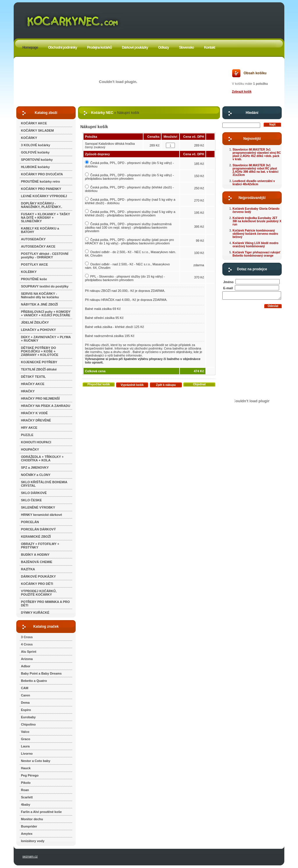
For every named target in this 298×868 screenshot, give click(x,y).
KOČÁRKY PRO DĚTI (37, 584)
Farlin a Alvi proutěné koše (41, 812)
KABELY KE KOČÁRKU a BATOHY (40, 230)
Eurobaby (28, 717)
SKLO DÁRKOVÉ (34, 493)
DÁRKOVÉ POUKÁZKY (38, 576)
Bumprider (29, 826)
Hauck (26, 768)
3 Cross (27, 637)
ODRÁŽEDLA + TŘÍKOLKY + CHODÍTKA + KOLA (42, 458)
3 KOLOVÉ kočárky (36, 145)
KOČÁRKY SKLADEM (37, 130)
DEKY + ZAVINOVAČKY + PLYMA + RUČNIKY (46, 339)
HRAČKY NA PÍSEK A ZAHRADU (46, 406)
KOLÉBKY (29, 272)
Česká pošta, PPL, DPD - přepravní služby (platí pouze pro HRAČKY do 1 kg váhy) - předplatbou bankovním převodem (129, 241)
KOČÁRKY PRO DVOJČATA (42, 174)
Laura (25, 746)
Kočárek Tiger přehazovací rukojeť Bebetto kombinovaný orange (257, 254)
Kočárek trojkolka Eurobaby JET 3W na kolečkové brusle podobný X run (257, 221)
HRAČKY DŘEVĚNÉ (36, 420)
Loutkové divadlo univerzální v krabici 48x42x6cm (254, 183)
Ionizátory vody (33, 841)
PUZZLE (27, 435)
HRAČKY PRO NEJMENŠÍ (40, 398)
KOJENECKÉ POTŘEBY (39, 362)
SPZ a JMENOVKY (35, 467)
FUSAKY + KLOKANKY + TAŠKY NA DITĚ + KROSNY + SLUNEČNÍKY (46, 218)
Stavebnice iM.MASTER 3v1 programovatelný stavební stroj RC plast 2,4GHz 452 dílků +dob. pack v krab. (257, 154)
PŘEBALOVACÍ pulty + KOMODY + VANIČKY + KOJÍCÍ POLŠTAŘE (46, 313)
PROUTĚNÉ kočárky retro (40, 181)
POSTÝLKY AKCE (34, 264)
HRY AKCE (29, 428)
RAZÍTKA (28, 569)
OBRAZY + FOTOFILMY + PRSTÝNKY (40, 546)
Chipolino (28, 724)
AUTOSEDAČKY (33, 239)
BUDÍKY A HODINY (35, 555)
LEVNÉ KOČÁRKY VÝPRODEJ (44, 196)
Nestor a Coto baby (36, 761)
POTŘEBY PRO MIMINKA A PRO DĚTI (45, 604)
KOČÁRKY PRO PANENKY (41, 189)
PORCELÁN (30, 522)
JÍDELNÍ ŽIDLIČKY (35, 322)
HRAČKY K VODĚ (34, 413)
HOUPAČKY (30, 449)
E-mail (228, 288)
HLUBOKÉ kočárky (35, 167)
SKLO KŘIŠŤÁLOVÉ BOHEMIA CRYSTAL (44, 484)
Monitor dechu (32, 819)
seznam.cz (30, 856)
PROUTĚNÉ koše (34, 279)
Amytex (27, 834)
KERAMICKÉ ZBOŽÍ (36, 537)
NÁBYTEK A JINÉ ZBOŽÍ (39, 304)
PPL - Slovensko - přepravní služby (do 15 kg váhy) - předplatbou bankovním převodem (125, 278)
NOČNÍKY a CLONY (36, 475)
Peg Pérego (30, 775)
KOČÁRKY (29, 138)
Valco (25, 732)
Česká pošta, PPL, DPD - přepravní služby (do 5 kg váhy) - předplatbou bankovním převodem (129, 177)
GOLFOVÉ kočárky (35, 152)
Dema (25, 703)
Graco (26, 739)
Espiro (26, 710)
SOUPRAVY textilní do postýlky (45, 286)
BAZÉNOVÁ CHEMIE (37, 562)
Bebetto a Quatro (34, 681)
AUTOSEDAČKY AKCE (38, 246)
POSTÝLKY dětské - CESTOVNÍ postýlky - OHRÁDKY (45, 255)
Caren (25, 695)
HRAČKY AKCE (33, 384)
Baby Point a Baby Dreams (41, 673)
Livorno (27, 754)
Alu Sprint (29, 652)
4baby (26, 805)
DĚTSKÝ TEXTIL (33, 377)
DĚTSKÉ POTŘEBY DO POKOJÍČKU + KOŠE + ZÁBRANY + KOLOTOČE (40, 351)
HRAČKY (28, 391)
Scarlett (27, 797)
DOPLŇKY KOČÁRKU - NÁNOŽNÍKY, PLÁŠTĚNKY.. (42, 205)
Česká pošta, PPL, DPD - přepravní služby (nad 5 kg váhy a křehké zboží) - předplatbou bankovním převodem (130, 214)
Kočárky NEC (102, 113)
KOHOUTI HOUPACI (36, 442)
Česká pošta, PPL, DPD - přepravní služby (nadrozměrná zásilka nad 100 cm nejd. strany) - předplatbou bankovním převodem (128, 227)
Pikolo (26, 783)
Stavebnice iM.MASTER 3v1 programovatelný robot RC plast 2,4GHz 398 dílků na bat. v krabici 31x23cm (256, 170)
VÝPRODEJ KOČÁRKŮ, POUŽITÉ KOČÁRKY (39, 593)
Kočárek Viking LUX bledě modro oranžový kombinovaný (256, 245)
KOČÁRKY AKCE (34, 123)
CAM (25, 688)
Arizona (27, 659)
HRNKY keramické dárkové (41, 515)
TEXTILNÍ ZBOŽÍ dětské (39, 369)
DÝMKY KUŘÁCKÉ (35, 613)
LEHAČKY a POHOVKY (38, 330)
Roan (25, 790)
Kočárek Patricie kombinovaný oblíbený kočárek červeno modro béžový (255, 234)
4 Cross (27, 644)
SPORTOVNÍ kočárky (37, 160)
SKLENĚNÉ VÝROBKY (38, 507)
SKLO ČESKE (31, 500)
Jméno (228, 282)
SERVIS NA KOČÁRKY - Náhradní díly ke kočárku (40, 295)
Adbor (26, 666)
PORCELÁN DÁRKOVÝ (38, 529)
